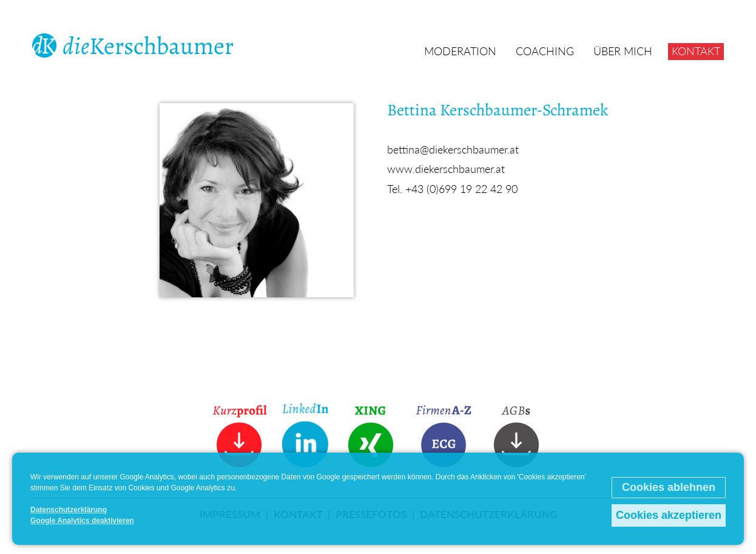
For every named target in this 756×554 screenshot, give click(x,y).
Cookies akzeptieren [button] (669, 515)
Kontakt (696, 51)
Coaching (545, 51)
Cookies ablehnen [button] (669, 487)
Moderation (460, 51)
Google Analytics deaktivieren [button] (82, 521)
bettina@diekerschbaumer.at (453, 149)
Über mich (623, 51)
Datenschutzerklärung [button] (69, 510)
